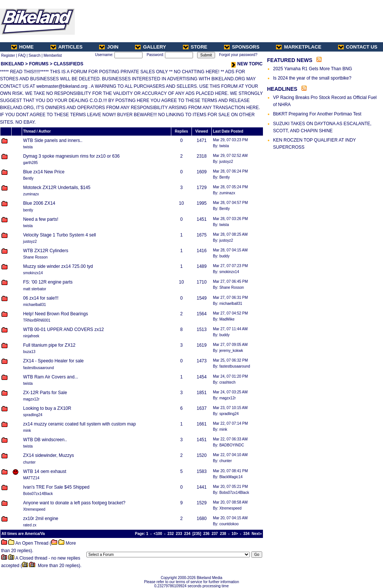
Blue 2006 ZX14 (39, 203)
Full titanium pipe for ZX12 (49, 345)
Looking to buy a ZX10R (47, 408)
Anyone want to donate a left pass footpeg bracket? (74, 503)
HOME (22, 47)
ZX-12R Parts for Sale (45, 393)
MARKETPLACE (299, 47)
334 (247, 534)
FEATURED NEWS (290, 60)
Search (35, 55)
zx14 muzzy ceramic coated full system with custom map (79, 424)
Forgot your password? (238, 55)
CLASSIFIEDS (68, 64)
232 (171, 534)
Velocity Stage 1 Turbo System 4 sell (60, 235)
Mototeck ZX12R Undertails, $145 (57, 188)
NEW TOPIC (247, 64)
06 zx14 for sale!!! (41, 298)
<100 (158, 534)
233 (179, 534)
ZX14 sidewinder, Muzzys (49, 455)
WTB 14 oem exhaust (45, 471)
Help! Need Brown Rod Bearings (56, 314)
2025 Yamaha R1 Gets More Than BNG (312, 69)
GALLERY (151, 47)
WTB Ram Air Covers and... (51, 377)
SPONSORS (242, 47)
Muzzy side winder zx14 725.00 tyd (58, 266)
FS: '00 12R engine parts (48, 282)
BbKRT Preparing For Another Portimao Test (317, 114)
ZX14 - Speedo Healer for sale (53, 361)
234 (187, 534)
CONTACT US (358, 47)
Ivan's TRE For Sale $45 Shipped (56, 487)
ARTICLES (67, 47)
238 (223, 534)
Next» (257, 534)
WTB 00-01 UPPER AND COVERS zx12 (64, 329)
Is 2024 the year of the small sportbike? (312, 78)
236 (206, 534)
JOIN (109, 47)
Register (8, 55)
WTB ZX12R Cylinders (46, 251)
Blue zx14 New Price (44, 172)
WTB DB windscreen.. (45, 440)
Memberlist (53, 55)
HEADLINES (282, 89)
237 (215, 534)
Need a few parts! (41, 219)
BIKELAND (12, 64)
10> (235, 534)
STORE (195, 47)
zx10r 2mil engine (41, 519)
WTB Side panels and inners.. (53, 140)
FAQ (22, 55)
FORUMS (39, 64)
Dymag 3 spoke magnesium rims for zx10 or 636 (71, 156)
